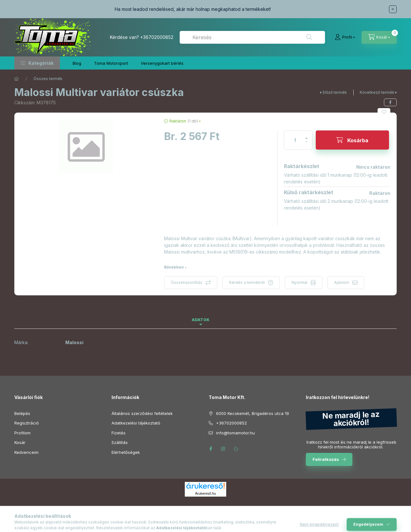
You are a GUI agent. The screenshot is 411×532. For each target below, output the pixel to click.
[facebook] (390, 102)
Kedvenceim (26, 452)
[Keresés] (309, 37)
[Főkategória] (17, 79)
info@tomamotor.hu (235, 433)
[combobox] (252, 37)
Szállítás (120, 442)
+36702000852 (157, 37)
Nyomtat (299, 282)
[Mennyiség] (295, 140)
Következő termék (377, 92)
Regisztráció (27, 423)
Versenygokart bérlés (162, 63)
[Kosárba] (352, 140)
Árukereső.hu (205, 493)
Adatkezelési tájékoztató (136, 423)
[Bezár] (393, 9)
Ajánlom (342, 282)
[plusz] (306, 135)
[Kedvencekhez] (384, 112)
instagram (223, 449)
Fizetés (119, 433)
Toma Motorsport (111, 63)
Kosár (20, 442)
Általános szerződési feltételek (142, 413)
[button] (37, 63)
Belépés (22, 413)
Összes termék (48, 79)
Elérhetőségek (126, 452)
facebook (211, 449)
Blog (77, 63)
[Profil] (345, 37)
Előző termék (335, 92)
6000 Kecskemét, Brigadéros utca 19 (252, 413)
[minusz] (306, 145)
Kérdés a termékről (247, 282)
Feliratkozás (326, 459)
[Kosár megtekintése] (379, 37)
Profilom (22, 433)
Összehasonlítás (187, 282)
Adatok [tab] (201, 320)
